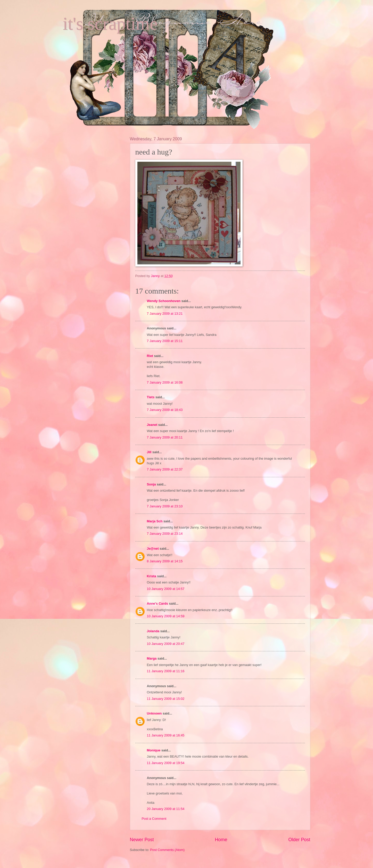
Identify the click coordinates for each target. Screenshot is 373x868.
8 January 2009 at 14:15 (165, 561)
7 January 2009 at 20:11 (165, 437)
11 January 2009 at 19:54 (166, 763)
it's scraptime (110, 24)
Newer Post (142, 840)
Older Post (299, 840)
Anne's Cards (158, 603)
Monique (154, 750)
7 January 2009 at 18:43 (165, 410)
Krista (152, 576)
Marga (152, 658)
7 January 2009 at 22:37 (165, 469)
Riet (150, 356)
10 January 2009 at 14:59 (166, 616)
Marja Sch (155, 521)
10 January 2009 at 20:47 (166, 644)
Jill (149, 452)
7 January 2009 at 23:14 (165, 534)
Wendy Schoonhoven (164, 301)
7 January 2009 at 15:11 (165, 341)
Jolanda (153, 631)
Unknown (154, 713)
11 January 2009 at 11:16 (166, 671)
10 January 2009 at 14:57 (166, 589)
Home (221, 840)
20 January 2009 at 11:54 (166, 809)
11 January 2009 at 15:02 (166, 699)
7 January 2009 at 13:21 (165, 314)
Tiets (151, 397)
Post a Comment (154, 819)
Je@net (153, 549)
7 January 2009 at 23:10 (165, 506)
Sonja (151, 484)
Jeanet (152, 425)
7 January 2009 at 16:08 (165, 382)
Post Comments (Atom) (167, 850)
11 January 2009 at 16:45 (166, 735)
